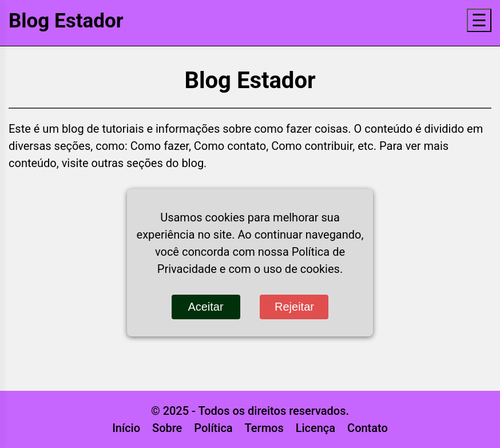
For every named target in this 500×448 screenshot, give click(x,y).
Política (213, 428)
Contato (368, 428)
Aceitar (205, 307)
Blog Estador (66, 21)
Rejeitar (294, 307)
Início (126, 428)
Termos (264, 428)
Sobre (167, 428)
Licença (316, 428)
